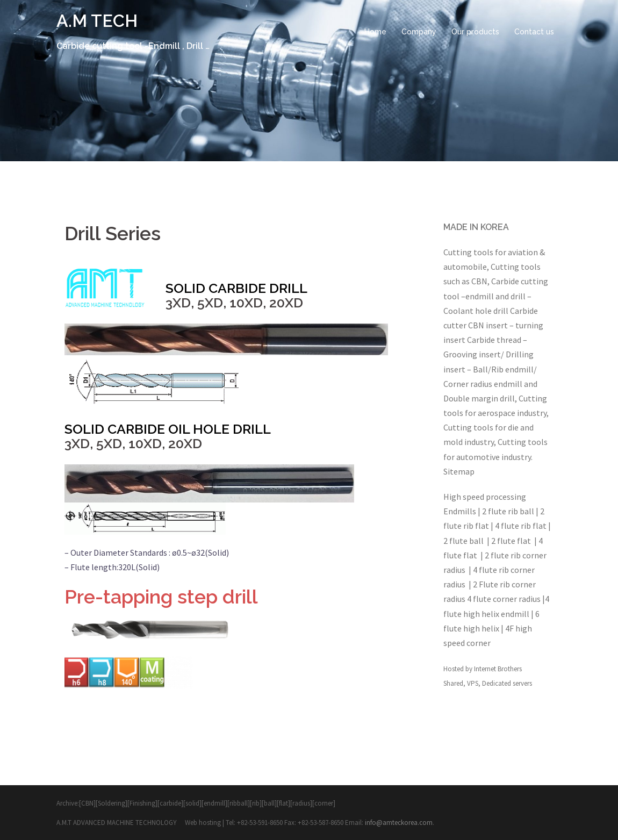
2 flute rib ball (509, 511)
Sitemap (459, 471)
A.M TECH (97, 21)
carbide (170, 803)
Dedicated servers (507, 683)
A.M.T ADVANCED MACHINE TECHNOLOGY (117, 823)
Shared (453, 683)
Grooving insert (472, 354)
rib (256, 803)
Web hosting (204, 823)
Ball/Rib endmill (503, 369)
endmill (480, 296)
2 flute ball (464, 541)
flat (283, 803)
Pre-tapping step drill (161, 597)
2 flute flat (512, 541)
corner (324, 803)
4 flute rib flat (521, 526)
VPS (473, 683)
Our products (475, 32)
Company (419, 32)
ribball (239, 803)
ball (269, 803)
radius (301, 803)
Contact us (534, 32)
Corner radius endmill (483, 384)
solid (192, 803)
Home (375, 32)
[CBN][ (88, 803)
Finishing (142, 803)
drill (518, 296)
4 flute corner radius (504, 599)
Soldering (112, 803)
